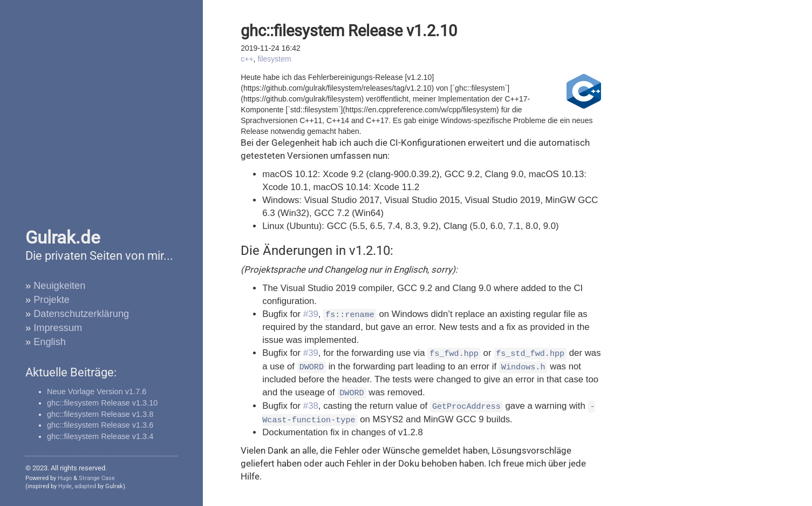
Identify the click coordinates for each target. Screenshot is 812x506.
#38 (311, 406)
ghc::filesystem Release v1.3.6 (100, 425)
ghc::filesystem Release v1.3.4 (100, 436)
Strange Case (97, 478)
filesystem (274, 59)
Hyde (65, 486)
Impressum (58, 328)
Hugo (65, 478)
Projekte (52, 300)
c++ (247, 59)
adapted (85, 486)
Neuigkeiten (59, 286)
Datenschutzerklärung (81, 314)
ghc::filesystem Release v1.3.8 (100, 414)
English (50, 342)
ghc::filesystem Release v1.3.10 (102, 403)
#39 (311, 314)
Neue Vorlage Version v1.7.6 (97, 392)
